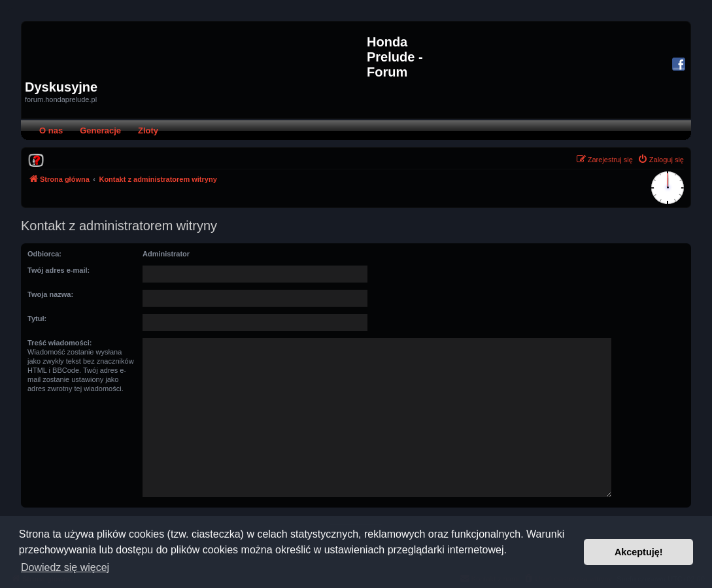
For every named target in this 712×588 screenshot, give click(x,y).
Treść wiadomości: (59, 343)
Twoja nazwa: (50, 294)
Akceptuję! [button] (639, 552)
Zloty (148, 130)
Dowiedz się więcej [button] (65, 567)
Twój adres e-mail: (59, 270)
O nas (51, 130)
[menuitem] (36, 160)
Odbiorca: (44, 254)
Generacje (100, 130)
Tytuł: (37, 319)
